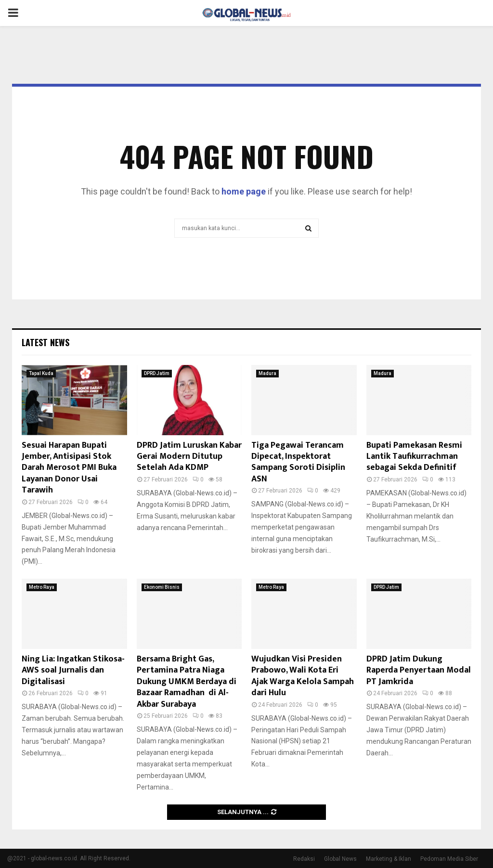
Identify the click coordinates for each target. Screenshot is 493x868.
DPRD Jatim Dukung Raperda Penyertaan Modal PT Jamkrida (419, 670)
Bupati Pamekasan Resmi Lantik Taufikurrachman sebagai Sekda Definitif (415, 457)
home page (244, 191)
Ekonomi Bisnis (162, 587)
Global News (340, 859)
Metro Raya (42, 587)
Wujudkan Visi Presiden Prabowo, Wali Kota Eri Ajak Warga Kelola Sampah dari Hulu (303, 676)
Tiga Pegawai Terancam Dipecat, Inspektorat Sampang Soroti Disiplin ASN (298, 462)
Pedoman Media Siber (449, 859)
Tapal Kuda (41, 373)
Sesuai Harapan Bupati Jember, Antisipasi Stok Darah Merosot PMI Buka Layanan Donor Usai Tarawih (69, 468)
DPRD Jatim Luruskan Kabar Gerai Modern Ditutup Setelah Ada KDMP (189, 457)
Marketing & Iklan (389, 859)
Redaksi (304, 859)
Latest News (45, 342)
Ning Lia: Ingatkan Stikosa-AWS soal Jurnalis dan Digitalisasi (73, 670)
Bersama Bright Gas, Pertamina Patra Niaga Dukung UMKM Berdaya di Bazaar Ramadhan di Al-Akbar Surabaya (187, 682)
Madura (267, 373)
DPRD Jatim (157, 373)
